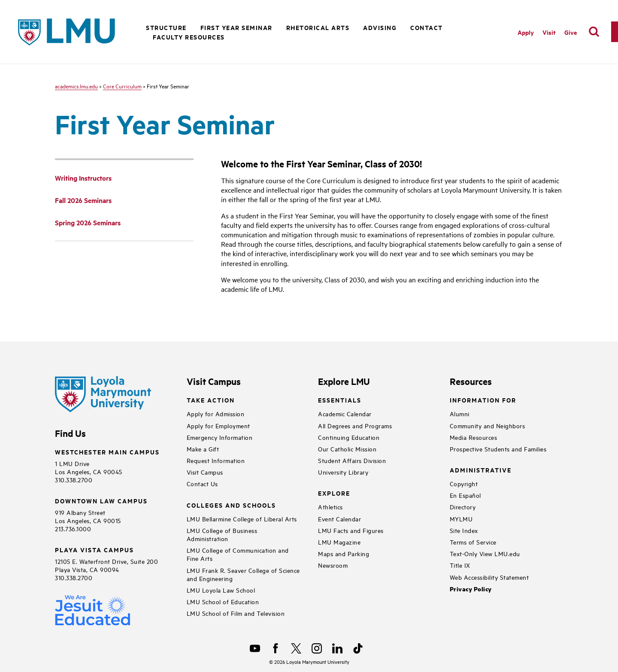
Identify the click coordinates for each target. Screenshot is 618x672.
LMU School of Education (223, 601)
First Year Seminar (236, 27)
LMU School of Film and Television (236, 613)
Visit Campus (205, 472)
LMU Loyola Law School (221, 590)
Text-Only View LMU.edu (485, 553)
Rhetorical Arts (318, 27)
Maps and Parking (344, 553)
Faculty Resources (189, 37)
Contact (427, 27)
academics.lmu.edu (76, 86)
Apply (526, 32)
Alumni (460, 413)
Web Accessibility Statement (489, 577)
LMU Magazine (339, 542)
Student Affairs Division (352, 460)
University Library (343, 472)
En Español (465, 495)
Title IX (460, 565)
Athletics (330, 507)
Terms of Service (473, 542)
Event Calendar (339, 519)
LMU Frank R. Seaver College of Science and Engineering (243, 574)
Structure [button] (166, 27)
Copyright (464, 483)
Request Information (216, 460)
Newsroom (333, 565)
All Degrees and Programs (355, 425)
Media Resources (474, 437)
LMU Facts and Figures (351, 530)
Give (571, 32)
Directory (463, 507)
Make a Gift (203, 449)
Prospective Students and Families (498, 449)
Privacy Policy (471, 589)
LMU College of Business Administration (222, 534)
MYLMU (461, 519)
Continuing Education (349, 437)
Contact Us (202, 483)
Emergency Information (220, 437)
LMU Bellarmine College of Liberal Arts (242, 519)
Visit (549, 32)
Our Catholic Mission (347, 449)
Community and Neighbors (488, 425)
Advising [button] (380, 27)
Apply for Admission (216, 413)
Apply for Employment (218, 425)
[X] (296, 648)
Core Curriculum (122, 86)
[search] (594, 32)
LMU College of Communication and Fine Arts (238, 554)
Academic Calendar (345, 413)
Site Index (464, 530)
